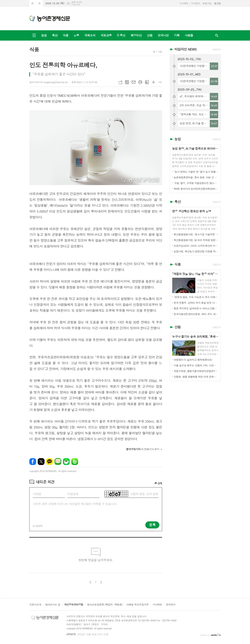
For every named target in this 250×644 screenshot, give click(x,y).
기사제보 (184, 3)
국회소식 (90, 35)
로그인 (217, 3)
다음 (101, 582)
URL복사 (120, 82)
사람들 (189, 35)
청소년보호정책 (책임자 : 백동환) (105, 605)
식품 (65, 35)
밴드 (75, 462)
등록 (152, 525)
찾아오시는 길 (53, 605)
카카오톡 (50, 462)
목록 (127, 82)
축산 (55, 35)
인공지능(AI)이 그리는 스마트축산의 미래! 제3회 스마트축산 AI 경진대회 (196, 246)
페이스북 (33, 462)
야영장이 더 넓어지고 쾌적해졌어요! (193, 360)
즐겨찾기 (39, 3)
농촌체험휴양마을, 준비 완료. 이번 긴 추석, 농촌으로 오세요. (196, 177)
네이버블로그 (58, 462)
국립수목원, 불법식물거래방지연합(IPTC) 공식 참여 (196, 371)
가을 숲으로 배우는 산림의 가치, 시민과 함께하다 (196, 365)
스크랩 (147, 82)
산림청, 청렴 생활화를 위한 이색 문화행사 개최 (196, 377)
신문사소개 (35, 605)
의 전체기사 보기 (143, 449)
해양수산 (136, 35)
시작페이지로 (33, 3)
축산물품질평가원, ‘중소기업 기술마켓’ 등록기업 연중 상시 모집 (196, 234)
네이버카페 (66, 462)
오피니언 (163, 35)
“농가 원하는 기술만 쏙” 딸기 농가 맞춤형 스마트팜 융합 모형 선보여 (196, 172)
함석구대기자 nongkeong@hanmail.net (48, 82)
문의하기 (171, 605)
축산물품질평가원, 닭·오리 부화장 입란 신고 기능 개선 (196, 240)
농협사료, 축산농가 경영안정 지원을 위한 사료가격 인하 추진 (196, 251)
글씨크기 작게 (160, 82)
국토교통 (106, 35)
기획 (177, 35)
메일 (134, 82)
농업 (44, 35)
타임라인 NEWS (185, 49)
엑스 (41, 462)
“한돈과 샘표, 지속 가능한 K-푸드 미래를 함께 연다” (196, 297)
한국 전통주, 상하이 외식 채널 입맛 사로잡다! (196, 303)
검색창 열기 (217, 35)
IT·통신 (121, 35)
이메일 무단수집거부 (137, 605)
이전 (90, 582)
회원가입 (207, 3)
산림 (150, 35)
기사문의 (195, 3)
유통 (76, 35)
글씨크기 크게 (154, 82)
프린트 (140, 82)
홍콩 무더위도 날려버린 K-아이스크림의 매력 (196, 308)
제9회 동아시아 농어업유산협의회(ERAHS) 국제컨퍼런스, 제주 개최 (196, 189)
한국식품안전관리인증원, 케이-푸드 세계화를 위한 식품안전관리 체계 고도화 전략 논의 (196, 314)
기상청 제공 (76, 5)
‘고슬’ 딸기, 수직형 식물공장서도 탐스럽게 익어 (196, 183)
